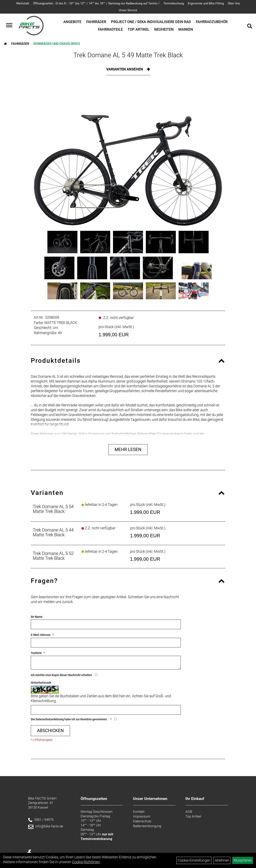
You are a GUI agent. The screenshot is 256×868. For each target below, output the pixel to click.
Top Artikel (138, 29)
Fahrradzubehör (212, 22)
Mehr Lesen (128, 450)
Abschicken (50, 731)
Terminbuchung (174, 3)
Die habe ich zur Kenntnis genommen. (69, 719)
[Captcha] (106, 710)
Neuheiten (164, 29)
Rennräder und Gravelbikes (57, 44)
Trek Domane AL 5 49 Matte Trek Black (128, 55)
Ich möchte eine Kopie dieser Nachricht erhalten (61, 675)
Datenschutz (142, 821)
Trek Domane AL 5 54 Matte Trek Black (53, 509)
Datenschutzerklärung (50, 719)
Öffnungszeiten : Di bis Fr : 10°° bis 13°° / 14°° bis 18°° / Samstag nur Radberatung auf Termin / (96, 3)
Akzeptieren (243, 860)
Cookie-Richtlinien (86, 862)
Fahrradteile (110, 29)
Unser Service (128, 10)
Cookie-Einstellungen (194, 860)
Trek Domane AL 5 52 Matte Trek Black (53, 556)
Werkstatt (23, 3)
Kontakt (139, 812)
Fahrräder (96, 22)
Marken (186, 29)
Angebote (72, 22)
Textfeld (36, 653)
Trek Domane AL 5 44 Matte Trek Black (53, 532)
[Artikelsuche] (250, 27)
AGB (189, 812)
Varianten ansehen (125, 69)
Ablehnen (222, 860)
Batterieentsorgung (147, 826)
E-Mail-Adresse (41, 635)
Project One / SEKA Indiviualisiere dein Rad (151, 22)
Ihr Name (37, 617)
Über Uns (234, 3)
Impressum (142, 816)
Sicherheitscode (41, 683)
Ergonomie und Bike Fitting (206, 3)
